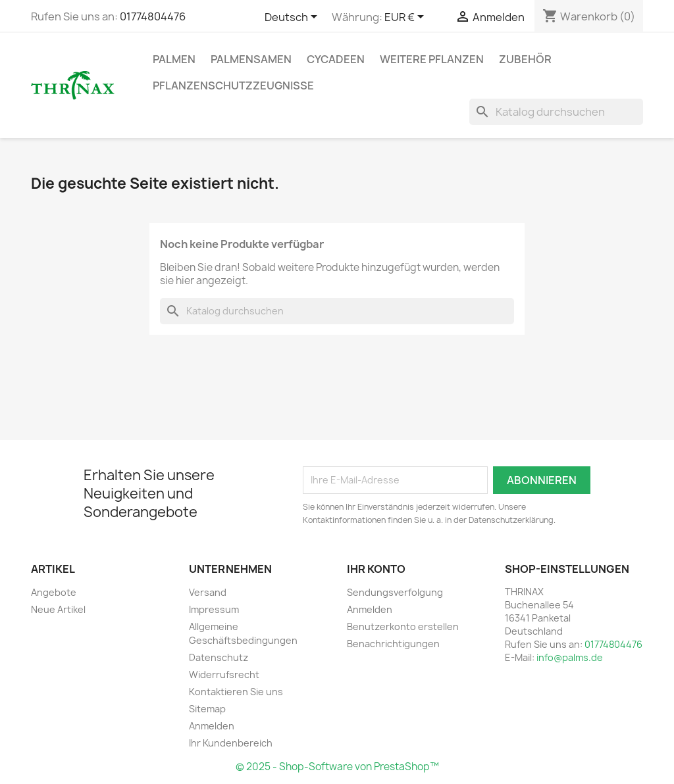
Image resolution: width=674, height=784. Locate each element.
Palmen (174, 59)
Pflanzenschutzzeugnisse (233, 86)
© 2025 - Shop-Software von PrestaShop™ (337, 767)
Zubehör (525, 59)
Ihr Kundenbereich (231, 743)
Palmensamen (251, 59)
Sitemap (207, 709)
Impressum (214, 609)
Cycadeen (336, 59)
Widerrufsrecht (224, 674)
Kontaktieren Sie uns (236, 692)
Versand (208, 592)
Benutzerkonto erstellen (403, 626)
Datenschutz (219, 657)
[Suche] (556, 112)
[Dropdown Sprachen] (293, 18)
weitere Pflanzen (432, 59)
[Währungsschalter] (406, 18)
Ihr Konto (376, 569)
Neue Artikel (58, 609)
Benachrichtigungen (393, 644)
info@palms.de (570, 657)
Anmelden (212, 726)
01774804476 (153, 16)
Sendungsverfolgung (395, 592)
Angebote (54, 592)
